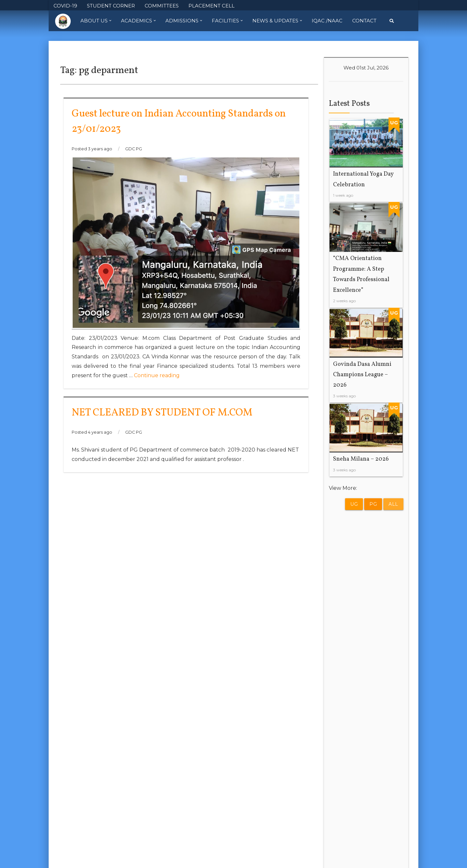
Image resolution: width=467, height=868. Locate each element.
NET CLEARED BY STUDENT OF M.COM (162, 413)
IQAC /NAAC (327, 21)
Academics (138, 21)
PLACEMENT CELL (211, 6)
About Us (96, 21)
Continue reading (157, 375)
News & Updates (277, 21)
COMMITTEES (162, 6)
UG (354, 504)
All (393, 504)
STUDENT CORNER (111, 6)
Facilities (227, 21)
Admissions (184, 21)
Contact (364, 21)
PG (373, 504)
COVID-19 (65, 6)
